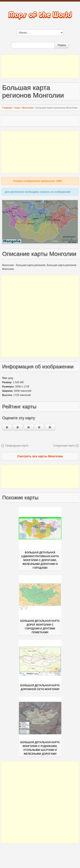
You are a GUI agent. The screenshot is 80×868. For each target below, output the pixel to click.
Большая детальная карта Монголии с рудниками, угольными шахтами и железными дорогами (40, 748)
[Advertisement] (40, 66)
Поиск (62, 45)
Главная (7, 108)
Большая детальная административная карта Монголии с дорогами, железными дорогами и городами (40, 560)
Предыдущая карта (17, 446)
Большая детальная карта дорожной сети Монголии (40, 687)
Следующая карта (64, 446)
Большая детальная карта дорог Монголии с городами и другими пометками (40, 627)
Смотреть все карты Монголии (40, 456)
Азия (17, 108)
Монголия (28, 108)
